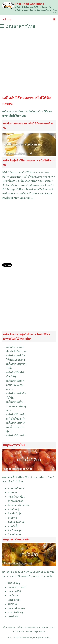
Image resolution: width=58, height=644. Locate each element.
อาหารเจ (21, 632)
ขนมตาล (13, 492)
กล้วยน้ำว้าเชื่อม (16, 497)
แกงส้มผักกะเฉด (16, 608)
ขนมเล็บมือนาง (16, 488)
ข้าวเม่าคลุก (14, 535)
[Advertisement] (29, 63)
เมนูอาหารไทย (17, 627)
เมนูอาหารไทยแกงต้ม (16, 540)
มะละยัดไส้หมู (15, 612)
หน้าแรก (7, 20)
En (56, 13)
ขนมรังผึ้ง (13, 526)
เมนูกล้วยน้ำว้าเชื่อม (13, 477)
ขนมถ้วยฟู (13, 509)
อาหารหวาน (31, 632)
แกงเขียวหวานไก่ (17, 587)
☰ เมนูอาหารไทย (18, 26)
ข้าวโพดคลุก (15, 530)
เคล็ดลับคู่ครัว (34, 112)
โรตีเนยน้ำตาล (16, 501)
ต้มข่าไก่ (12, 604)
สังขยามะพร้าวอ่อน (18, 505)
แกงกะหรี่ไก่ (14, 591)
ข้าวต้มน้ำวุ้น (15, 514)
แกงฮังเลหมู (14, 600)
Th (53, 13)
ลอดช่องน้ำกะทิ (16, 522)
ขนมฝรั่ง (12, 518)
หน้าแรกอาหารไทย (13, 112)
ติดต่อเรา (41, 632)
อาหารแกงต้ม (30, 627)
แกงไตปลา (8, 572)
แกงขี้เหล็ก (14, 617)
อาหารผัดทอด (43, 627)
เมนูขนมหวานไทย (14, 445)
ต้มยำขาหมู (14, 583)
